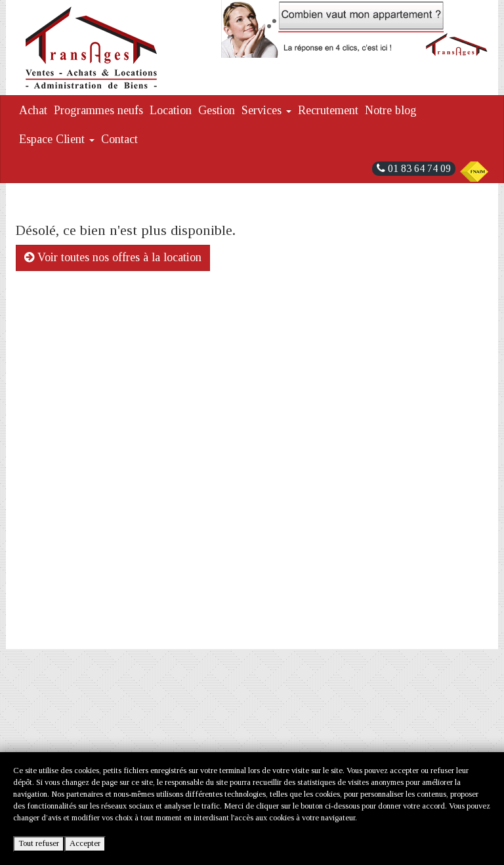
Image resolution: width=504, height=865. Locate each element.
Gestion (217, 110)
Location (171, 110)
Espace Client (57, 139)
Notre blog (391, 110)
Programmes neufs (98, 110)
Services (266, 110)
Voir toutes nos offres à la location (113, 257)
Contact (119, 139)
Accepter (85, 843)
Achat (33, 110)
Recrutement (328, 110)
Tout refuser (39, 843)
